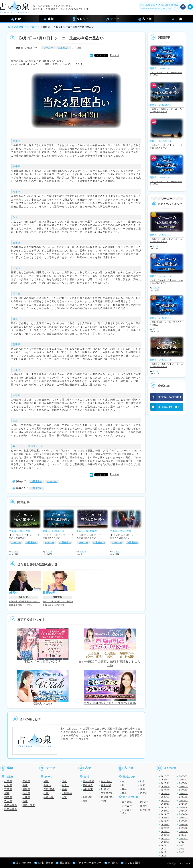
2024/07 (165, 811)
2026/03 (165, 776)
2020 (182, 845)
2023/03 (165, 838)
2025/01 (165, 800)
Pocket (115, 55)
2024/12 (183, 800)
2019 (164, 849)
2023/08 (183, 828)
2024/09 (165, 807)
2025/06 (183, 790)
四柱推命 (57, 597)
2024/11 (165, 804)
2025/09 (165, 787)
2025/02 (183, 797)
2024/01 (165, 821)
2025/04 (183, 794)
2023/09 (165, 828)
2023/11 (165, 825)
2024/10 (183, 804)
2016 (182, 852)
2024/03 (165, 818)
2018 (182, 849)
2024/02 (183, 818)
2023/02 (183, 838)
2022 (182, 842)
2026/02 (183, 776)
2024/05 (165, 814)
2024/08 (183, 807)
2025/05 (165, 794)
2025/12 (183, 780)
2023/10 (183, 825)
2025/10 (183, 783)
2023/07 (165, 831)
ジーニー (48, 48)
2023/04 (183, 835)
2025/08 (183, 787)
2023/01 (165, 842)
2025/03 (165, 797)
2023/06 (183, 831)
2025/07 (165, 790)
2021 (164, 845)
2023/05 (165, 835)
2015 (164, 856)
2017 (164, 852)
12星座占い (64, 48)
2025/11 (165, 783)
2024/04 (183, 814)
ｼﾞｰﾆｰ (15, 552)
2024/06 (183, 811)
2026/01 (165, 780)
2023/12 (183, 821)
